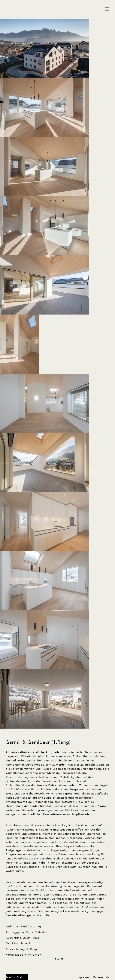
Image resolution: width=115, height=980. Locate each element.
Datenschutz (101, 977)
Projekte (57, 959)
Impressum (84, 977)
